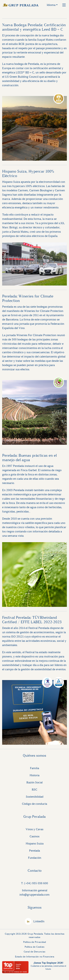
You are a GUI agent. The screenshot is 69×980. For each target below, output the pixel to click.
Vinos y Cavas (34, 829)
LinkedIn (39, 921)
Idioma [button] (51, 5)
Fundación (35, 858)
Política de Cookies (34, 947)
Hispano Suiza (35, 843)
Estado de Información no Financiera (35, 957)
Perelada (34, 851)
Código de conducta (34, 804)
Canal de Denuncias (34, 952)
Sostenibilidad (35, 797)
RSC (34, 790)
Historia (34, 775)
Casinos (34, 836)
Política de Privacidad (35, 942)
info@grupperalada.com (34, 895)
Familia (34, 768)
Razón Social (34, 782)
